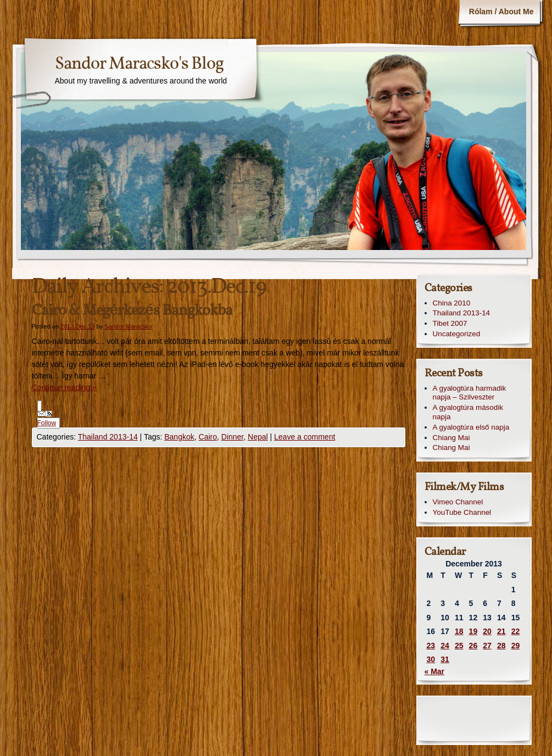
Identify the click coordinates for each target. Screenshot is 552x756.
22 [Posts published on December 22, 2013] (516, 631)
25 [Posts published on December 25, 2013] (459, 646)
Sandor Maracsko (128, 326)
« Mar (435, 671)
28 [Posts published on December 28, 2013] (501, 646)
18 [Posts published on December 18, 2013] (459, 631)
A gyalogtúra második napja (468, 412)
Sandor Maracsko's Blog (139, 64)
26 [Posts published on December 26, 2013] (473, 646)
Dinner (232, 437)
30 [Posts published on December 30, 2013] (431, 659)
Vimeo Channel (458, 502)
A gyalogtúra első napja (471, 427)
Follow (47, 419)
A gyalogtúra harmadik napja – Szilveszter (470, 393)
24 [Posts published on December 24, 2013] (445, 646)
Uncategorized (457, 334)
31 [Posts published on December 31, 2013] (445, 659)
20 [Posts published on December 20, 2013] (487, 631)
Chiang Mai (451, 438)
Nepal (258, 437)
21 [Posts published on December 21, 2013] (501, 631)
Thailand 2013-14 (108, 437)
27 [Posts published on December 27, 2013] (487, 646)
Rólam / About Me (501, 12)
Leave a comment (305, 437)
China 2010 (452, 303)
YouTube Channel (462, 512)
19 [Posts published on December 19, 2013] (473, 631)
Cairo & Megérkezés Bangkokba (132, 311)
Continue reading (64, 387)
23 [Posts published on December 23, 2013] (431, 646)
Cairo (208, 437)
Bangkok (179, 437)
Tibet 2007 (450, 323)
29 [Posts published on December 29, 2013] (516, 646)
